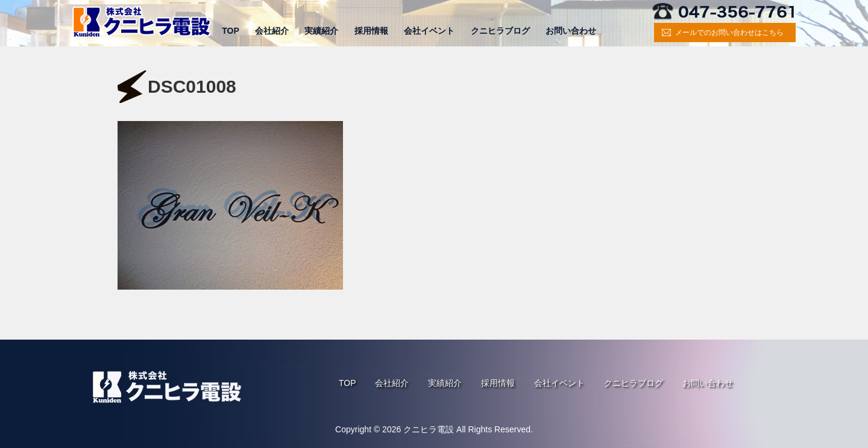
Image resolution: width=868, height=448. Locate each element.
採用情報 (371, 31)
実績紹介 (321, 31)
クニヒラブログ (500, 31)
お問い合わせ (571, 31)
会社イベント (429, 31)
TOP (231, 31)
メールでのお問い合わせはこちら (729, 33)
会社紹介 (272, 31)
